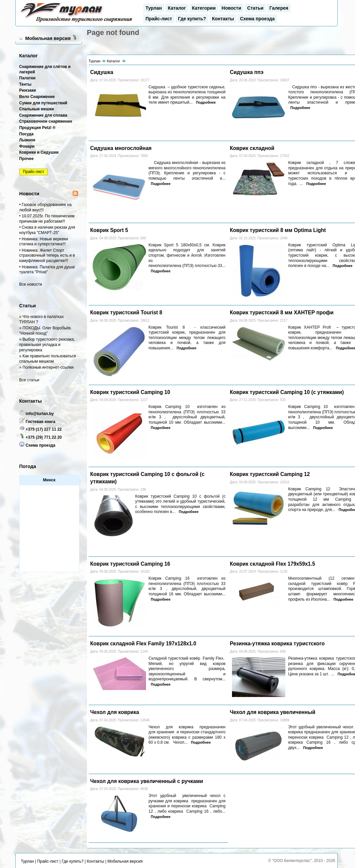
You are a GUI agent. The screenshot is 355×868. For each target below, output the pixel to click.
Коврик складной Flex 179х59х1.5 (272, 564)
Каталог (177, 8)
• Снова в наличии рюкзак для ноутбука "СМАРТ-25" (47, 230)
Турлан (154, 8)
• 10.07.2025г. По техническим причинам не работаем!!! (47, 219)
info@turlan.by (40, 414)
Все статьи (29, 380)
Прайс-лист (159, 19)
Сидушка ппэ (246, 72)
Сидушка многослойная (121, 148)
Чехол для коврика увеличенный (272, 712)
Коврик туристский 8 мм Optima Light (278, 230)
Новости (231, 8)
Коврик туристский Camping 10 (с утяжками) (287, 392)
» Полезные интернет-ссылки (46, 367)
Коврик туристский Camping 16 (130, 564)
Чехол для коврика (115, 712)
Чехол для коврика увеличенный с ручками (147, 781)
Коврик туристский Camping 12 (270, 474)
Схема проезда (257, 19)
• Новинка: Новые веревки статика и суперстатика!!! (44, 242)
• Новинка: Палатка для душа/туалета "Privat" (47, 270)
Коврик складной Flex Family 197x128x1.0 (143, 643)
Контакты (223, 19)
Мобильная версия (48, 38)
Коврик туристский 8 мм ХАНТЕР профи (281, 312)
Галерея (279, 8)
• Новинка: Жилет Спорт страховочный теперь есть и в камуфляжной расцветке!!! (47, 255)
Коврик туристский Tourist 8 (126, 312)
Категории (204, 8)
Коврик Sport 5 (109, 230)
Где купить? (192, 19)
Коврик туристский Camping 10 (130, 392)
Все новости (31, 284)
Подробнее (206, 102)
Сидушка (102, 72)
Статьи (255, 8)
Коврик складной (252, 148)
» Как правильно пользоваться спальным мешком (48, 359)
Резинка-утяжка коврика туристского (277, 643)
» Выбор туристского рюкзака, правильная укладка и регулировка (47, 344)
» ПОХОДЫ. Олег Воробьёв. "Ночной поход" (46, 331)
